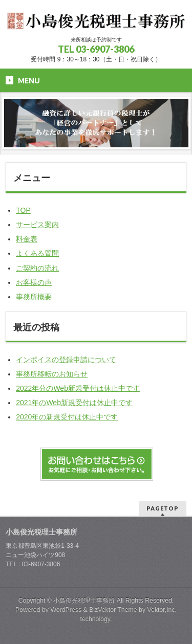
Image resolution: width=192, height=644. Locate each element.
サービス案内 (37, 225)
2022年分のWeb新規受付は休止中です (78, 388)
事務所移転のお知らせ (52, 374)
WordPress (66, 610)
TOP (23, 210)
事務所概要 (34, 297)
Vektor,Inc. (162, 610)
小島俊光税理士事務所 (84, 601)
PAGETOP (163, 508)
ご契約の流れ (37, 268)
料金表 (27, 239)
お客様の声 (34, 282)
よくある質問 (37, 253)
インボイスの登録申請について (66, 360)
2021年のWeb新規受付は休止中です (74, 403)
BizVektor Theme (113, 610)
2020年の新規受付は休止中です (67, 417)
